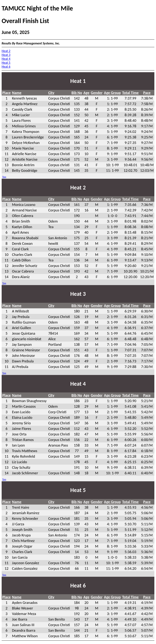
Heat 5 (6, 63)
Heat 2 (6, 51)
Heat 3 (6, 55)
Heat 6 (6, 67)
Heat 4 (6, 59)
